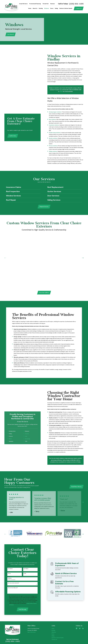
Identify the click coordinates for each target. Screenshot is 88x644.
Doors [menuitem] (52, 8)
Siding (53, 636)
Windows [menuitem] (47, 8)
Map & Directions (32, 632)
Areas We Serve (23, 4)
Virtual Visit (46, 4)
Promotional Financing (35, 4)
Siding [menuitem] (56, 8)
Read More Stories (76, 487)
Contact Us (79, 8)
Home (53, 629)
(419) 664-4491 (76, 4)
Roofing (53, 630)
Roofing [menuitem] (41, 8)
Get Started (11, 34)
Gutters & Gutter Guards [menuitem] (66, 8)
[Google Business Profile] (77, 628)
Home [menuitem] (30, 8)
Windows (54, 632)
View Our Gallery (44, 293)
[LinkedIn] (83, 628)
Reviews (53, 4)
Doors (53, 634)
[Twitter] (80, 628)
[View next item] (83, 258)
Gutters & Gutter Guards (58, 638)
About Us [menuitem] (35, 8)
